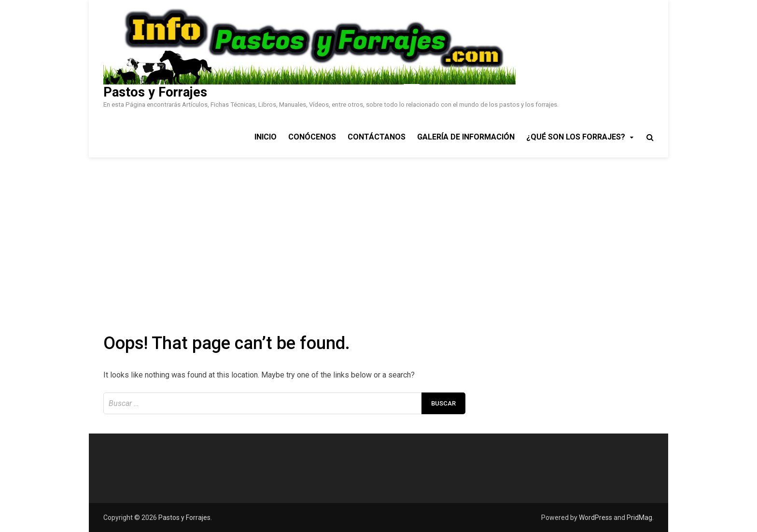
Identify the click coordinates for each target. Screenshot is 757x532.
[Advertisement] (378, 230)
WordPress (596, 518)
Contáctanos (377, 137)
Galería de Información (466, 137)
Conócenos (312, 137)
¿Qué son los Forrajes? (576, 137)
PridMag (639, 518)
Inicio (266, 137)
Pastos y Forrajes (155, 92)
